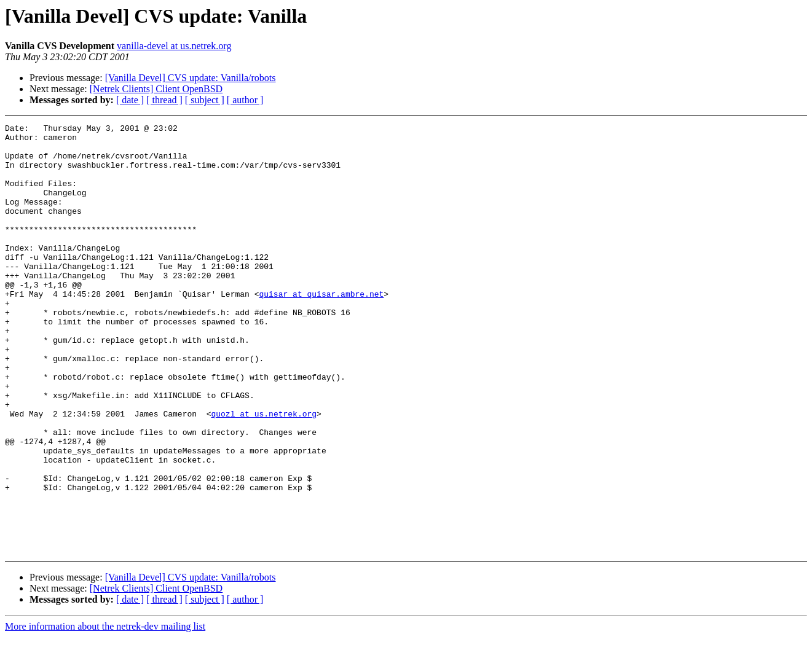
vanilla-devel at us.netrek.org (174, 46)
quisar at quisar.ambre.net (321, 329)
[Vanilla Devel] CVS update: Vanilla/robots (191, 78)
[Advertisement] (725, 154)
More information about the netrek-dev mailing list (105, 650)
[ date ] (130, 100)
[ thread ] (164, 100)
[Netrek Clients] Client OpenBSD (156, 89)
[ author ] (245, 100)
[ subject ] (205, 100)
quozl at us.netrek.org (264, 472)
